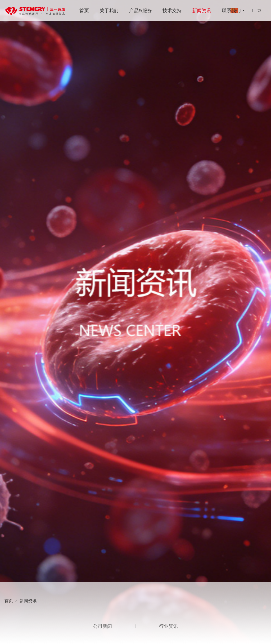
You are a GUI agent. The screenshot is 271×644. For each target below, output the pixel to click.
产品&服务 (141, 11)
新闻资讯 (202, 11)
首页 (84, 11)
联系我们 (231, 11)
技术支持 (172, 11)
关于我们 (109, 11)
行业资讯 (169, 626)
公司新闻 (102, 626)
